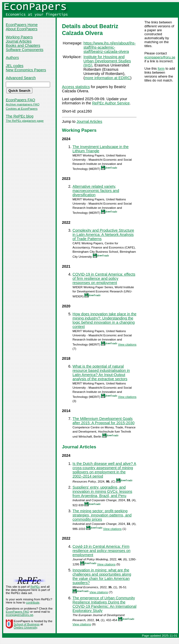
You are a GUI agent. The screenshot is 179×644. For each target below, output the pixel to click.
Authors (12, 58)
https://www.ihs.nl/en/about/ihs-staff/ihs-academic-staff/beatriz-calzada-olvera (109, 47)
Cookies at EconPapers (22, 109)
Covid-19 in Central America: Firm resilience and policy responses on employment (101, 551)
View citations (127, 344)
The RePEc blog (20, 116)
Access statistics (76, 87)
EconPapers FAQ (20, 100)
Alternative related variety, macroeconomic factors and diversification (96, 191)
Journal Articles (19, 41)
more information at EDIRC (107, 78)
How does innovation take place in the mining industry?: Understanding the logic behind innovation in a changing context (104, 320)
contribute (33, 602)
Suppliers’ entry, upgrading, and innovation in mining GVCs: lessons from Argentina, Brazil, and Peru (102, 491)
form (161, 69)
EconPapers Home (22, 25)
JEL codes (15, 66)
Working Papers (19, 37)
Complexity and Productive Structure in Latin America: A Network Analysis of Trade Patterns (103, 235)
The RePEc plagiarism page (25, 121)
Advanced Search (21, 78)
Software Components (25, 50)
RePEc (35, 587)
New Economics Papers (26, 70)
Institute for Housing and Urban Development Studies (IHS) (107, 61)
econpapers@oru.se (160, 57)
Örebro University (25, 627)
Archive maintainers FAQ (23, 104)
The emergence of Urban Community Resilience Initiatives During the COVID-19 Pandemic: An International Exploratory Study (104, 604)
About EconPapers (22, 29)
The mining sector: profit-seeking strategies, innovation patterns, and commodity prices (102, 515)
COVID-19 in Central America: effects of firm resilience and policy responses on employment (104, 278)
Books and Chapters (23, 45)
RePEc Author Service (111, 103)
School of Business (27, 624)
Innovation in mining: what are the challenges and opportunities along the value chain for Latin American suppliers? (102, 576)
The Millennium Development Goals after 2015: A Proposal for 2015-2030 (103, 421)
